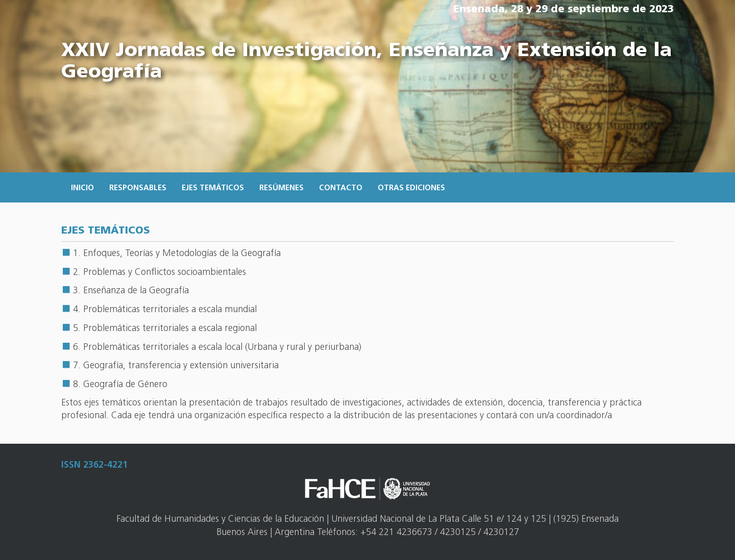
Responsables (138, 188)
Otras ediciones (411, 188)
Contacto (341, 188)
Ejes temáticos (213, 188)
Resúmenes (281, 188)
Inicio (82, 188)
